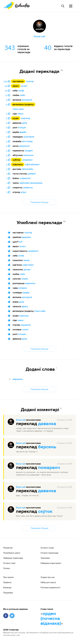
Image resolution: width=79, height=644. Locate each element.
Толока (6, 568)
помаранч (49, 468)
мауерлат (26, 325)
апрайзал (28, 160)
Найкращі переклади (13, 558)
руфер (26, 292)
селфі (21, 90)
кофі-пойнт (28, 265)
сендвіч (29, 151)
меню (26, 260)
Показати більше (39, 202)
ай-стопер (27, 141)
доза (25, 123)
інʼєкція (22, 127)
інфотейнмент (32, 164)
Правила (7, 582)
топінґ (25, 329)
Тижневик (45, 558)
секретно (28, 187)
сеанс (21, 114)
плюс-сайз (18, 109)
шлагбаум (29, 137)
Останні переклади (49, 553)
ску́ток (45, 512)
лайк (23, 95)
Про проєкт (8, 577)
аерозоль (30, 283)
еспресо (23, 288)
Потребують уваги (12, 553)
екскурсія (27, 100)
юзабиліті (33, 251)
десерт (27, 269)
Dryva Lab (21, 420)
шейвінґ (32, 174)
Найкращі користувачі (51, 563)
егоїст (24, 86)
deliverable (27, 169)
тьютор (30, 81)
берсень (47, 447)
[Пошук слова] (63, 6)
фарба (23, 132)
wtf (21, 242)
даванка (47, 424)
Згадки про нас (48, 577)
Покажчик (8, 548)
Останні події (9, 563)
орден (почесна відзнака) (51, 619)
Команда (7, 587)
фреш (25, 306)
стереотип (25, 178)
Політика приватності (50, 587)
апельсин (28, 155)
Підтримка (8, 593)
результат (24, 146)
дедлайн (26, 237)
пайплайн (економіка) (31, 183)
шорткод (25, 118)
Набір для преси (48, 582)
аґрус (23, 192)
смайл (25, 279)
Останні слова (47, 548)
